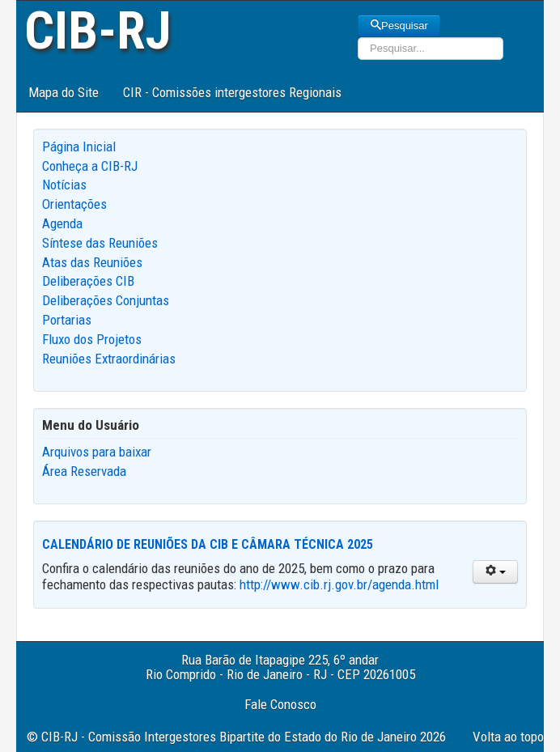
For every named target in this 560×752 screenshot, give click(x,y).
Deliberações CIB (88, 281)
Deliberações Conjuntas (106, 300)
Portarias (67, 320)
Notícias (64, 185)
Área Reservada (84, 471)
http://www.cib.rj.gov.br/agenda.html (339, 584)
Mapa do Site (64, 92)
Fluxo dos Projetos (92, 339)
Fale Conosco (280, 704)
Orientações (74, 204)
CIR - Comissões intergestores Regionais (232, 92)
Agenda (62, 223)
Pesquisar (399, 25)
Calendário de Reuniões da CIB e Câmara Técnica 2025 (208, 544)
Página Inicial (79, 147)
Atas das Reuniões (92, 262)
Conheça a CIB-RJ (90, 166)
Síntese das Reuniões (100, 243)
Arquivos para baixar (97, 452)
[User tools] (495, 572)
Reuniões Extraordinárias (109, 359)
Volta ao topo (508, 737)
